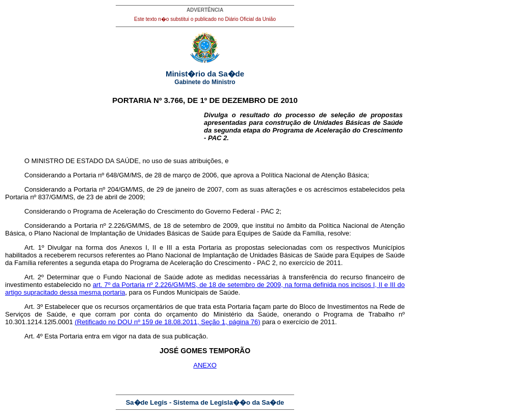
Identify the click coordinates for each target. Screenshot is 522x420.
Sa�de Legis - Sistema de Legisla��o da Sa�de (205, 402)
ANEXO (205, 365)
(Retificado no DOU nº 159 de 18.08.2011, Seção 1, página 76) (168, 322)
